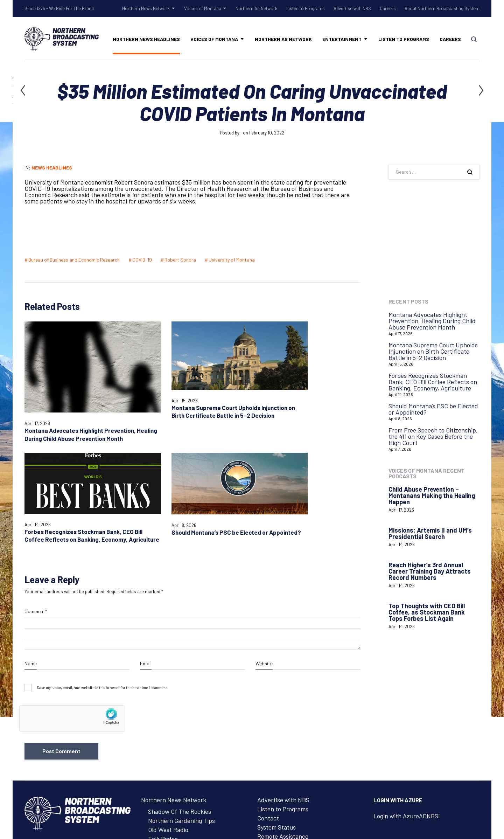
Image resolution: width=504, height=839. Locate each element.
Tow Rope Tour (168, 723)
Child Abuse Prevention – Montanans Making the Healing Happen (432, 495)
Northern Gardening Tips (181, 696)
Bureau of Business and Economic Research (74, 260)
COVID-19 (142, 260)
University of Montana (232, 260)
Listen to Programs (306, 8)
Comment (36, 486)
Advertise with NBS (352, 8)
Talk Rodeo (163, 714)
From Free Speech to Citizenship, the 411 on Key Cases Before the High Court (433, 436)
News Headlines (52, 168)
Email (146, 538)
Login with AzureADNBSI (407, 691)
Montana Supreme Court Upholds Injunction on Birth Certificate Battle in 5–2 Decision (433, 351)
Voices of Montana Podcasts (186, 746)
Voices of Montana (203, 8)
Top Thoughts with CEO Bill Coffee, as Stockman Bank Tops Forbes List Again (427, 612)
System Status (276, 702)
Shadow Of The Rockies (180, 687)
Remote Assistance (283, 712)
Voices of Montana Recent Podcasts (426, 473)
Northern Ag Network (257, 8)
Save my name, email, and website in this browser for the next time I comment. (103, 562)
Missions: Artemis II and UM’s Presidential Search (430, 533)
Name (31, 538)
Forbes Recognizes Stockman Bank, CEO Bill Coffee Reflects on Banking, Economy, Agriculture (433, 382)
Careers (388, 8)
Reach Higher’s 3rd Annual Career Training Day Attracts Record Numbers (430, 571)
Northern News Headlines (146, 39)
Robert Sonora (180, 260)
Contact (268, 693)
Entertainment (342, 39)
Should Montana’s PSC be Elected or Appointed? (433, 409)
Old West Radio (168, 705)
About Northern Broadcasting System (442, 8)
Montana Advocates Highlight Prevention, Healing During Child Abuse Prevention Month (432, 321)
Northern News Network (146, 8)
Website (264, 538)
